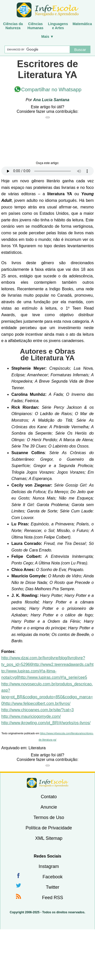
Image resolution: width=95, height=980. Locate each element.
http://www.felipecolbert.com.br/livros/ (37, 703)
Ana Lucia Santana (51, 100)
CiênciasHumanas (35, 26)
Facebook (53, 877)
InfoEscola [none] (48, 783)
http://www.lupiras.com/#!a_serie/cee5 (53, 677)
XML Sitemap (49, 838)
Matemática (82, 24)
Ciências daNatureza (13, 26)
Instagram (49, 866)
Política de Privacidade (49, 828)
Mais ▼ (48, 37)
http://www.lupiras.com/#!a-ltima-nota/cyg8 (47, 671)
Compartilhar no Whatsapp (51, 90)
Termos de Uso (49, 817)
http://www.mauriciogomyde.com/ (31, 716)
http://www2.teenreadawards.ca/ (61, 664)
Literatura (37, 748)
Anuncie (49, 807)
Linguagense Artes (58, 26)
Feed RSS (53, 898)
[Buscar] (37, 49)
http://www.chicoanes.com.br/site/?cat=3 (37, 710)
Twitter (53, 887)
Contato (49, 797)
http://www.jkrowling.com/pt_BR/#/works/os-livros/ (46, 723)
